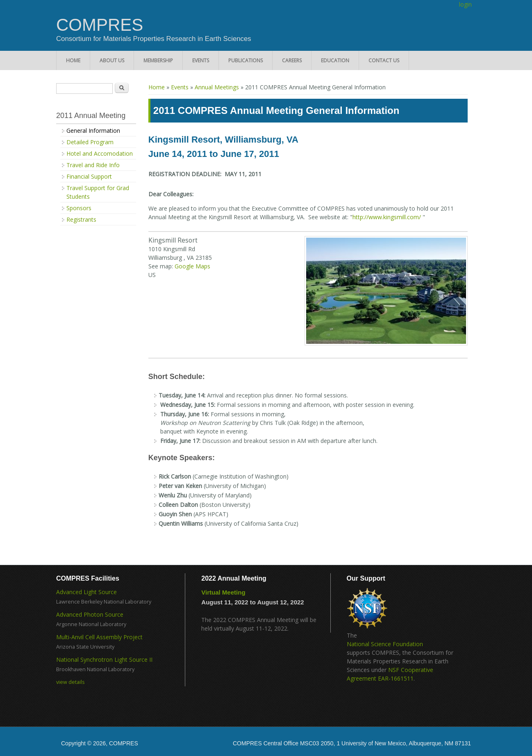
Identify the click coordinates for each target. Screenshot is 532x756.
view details (70, 682)
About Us (112, 60)
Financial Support (89, 176)
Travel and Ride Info (93, 165)
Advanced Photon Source (90, 614)
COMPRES (100, 25)
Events (201, 60)
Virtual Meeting (223, 592)
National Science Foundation (385, 644)
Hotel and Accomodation (100, 153)
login (465, 4)
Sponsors (79, 208)
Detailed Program (90, 142)
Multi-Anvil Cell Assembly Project (99, 637)
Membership (158, 60)
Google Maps (192, 266)
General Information (93, 131)
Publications (246, 60)
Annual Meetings (217, 87)
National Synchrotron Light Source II (104, 660)
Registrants (81, 219)
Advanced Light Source (86, 592)
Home (73, 60)
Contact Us (384, 60)
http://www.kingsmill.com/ (387, 217)
